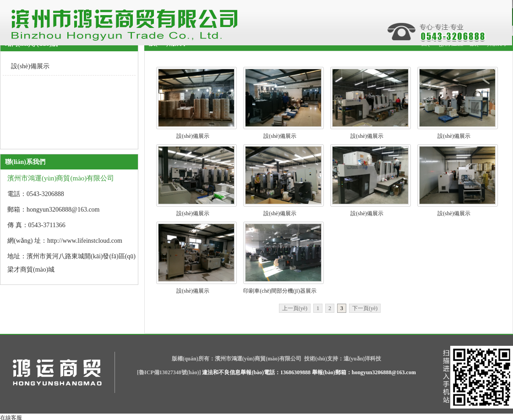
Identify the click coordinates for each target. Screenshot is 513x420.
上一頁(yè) (295, 308)
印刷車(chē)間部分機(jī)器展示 (280, 291)
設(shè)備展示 (193, 136)
